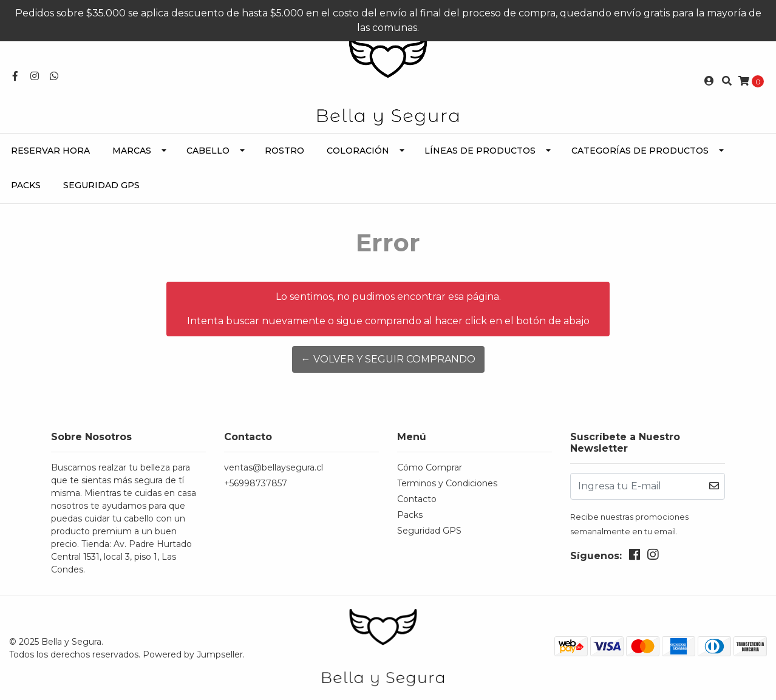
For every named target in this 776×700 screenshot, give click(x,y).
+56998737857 (256, 483)
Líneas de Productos (480, 151)
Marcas (132, 151)
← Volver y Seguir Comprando (388, 359)
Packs (26, 185)
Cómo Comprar (430, 467)
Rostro (284, 151)
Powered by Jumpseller (193, 654)
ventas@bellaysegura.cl (274, 467)
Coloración (358, 151)
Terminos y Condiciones (447, 483)
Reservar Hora (50, 151)
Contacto (417, 499)
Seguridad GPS (101, 185)
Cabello (208, 151)
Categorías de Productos (640, 151)
